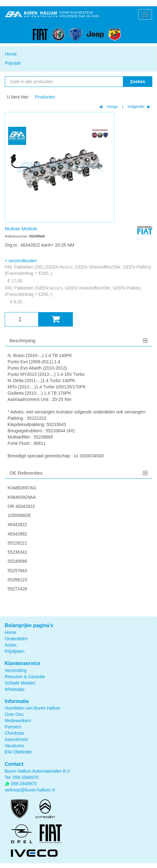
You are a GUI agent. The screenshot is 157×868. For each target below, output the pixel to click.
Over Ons (14, 714)
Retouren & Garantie (25, 677)
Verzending (16, 670)
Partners (13, 727)
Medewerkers (18, 721)
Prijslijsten (15, 651)
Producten (45, 97)
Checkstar (15, 733)
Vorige (111, 107)
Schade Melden (20, 683)
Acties (11, 645)
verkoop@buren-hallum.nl (30, 790)
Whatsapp (15, 689)
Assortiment (16, 739)
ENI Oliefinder (18, 752)
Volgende (135, 107)
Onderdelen (16, 639)
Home (11, 54)
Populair (13, 63)
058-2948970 (26, 777)
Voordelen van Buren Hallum (33, 708)
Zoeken (137, 82)
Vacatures (14, 746)
